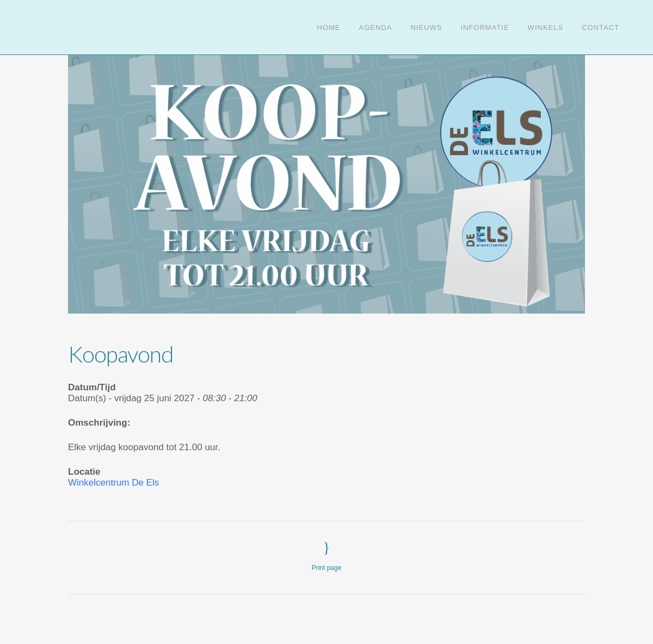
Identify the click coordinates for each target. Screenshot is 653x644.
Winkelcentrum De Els (113, 483)
